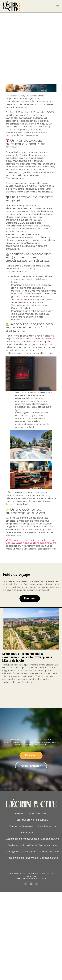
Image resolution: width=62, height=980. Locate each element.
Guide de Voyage (21, 826)
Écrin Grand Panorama (39, 338)
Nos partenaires (40, 813)
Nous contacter (32, 832)
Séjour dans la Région (32, 820)
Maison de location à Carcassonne (32, 845)
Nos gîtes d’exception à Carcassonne (32, 851)
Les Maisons (47, 826)
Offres (18, 813)
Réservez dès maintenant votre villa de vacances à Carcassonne (30, 541)
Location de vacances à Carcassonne (32, 839)
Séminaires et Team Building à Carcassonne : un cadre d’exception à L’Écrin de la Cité (27, 658)
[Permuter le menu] (58, 6)
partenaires (19, 299)
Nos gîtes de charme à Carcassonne (32, 858)
